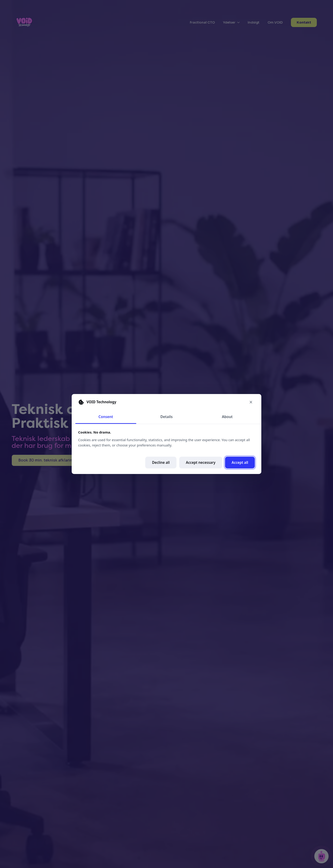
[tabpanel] (166, 449)
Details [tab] (167, 417)
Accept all (240, 462)
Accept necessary (201, 462)
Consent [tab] (106, 417)
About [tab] (227, 417)
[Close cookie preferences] (251, 402)
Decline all (161, 462)
